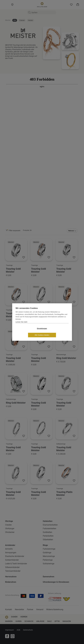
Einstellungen (27, 332)
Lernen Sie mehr (22, 325)
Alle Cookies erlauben (57, 332)
